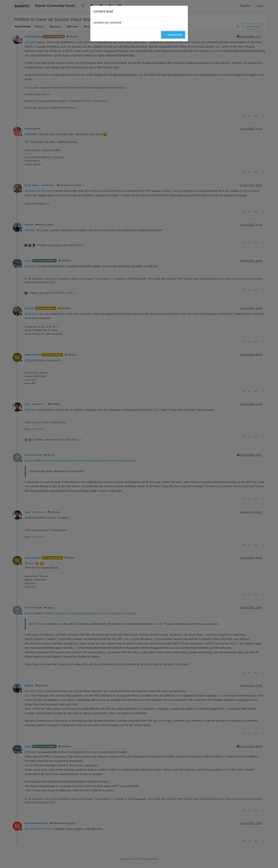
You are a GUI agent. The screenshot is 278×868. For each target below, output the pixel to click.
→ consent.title (173, 35)
